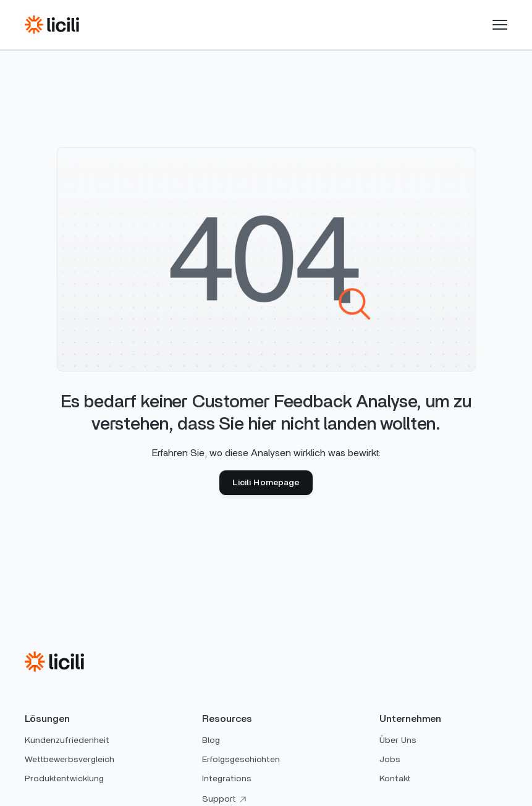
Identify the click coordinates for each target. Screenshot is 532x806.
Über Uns (398, 740)
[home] (52, 25)
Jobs (390, 760)
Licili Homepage (266, 483)
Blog (211, 740)
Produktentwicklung (64, 779)
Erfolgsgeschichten (241, 760)
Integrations (227, 779)
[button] (500, 25)
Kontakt (395, 779)
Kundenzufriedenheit (67, 740)
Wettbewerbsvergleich (70, 760)
